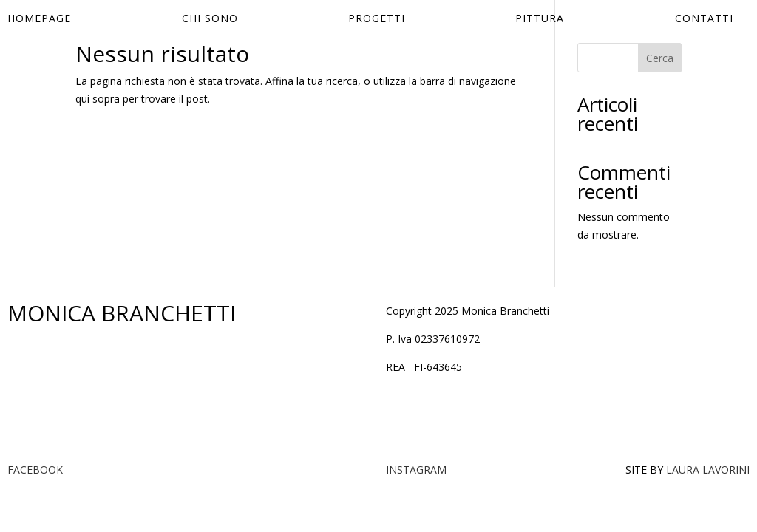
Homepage (39, 19)
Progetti (377, 19)
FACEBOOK (35, 470)
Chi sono (210, 19)
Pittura (540, 19)
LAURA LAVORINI (708, 470)
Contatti (704, 19)
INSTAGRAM (416, 470)
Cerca (660, 58)
